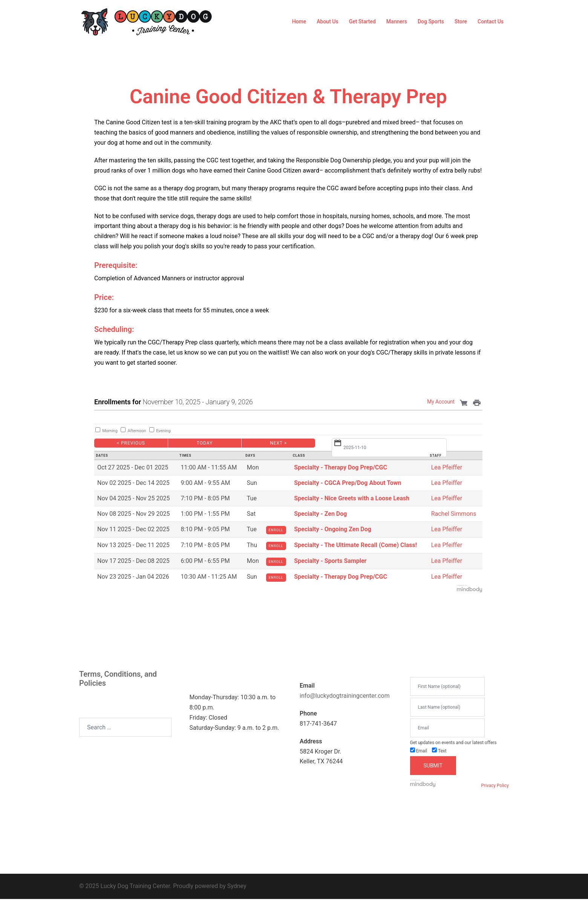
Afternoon (137, 431)
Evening (163, 431)
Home (299, 21)
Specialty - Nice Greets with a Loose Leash (352, 498)
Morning (110, 431)
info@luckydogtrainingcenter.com (345, 696)
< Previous (131, 443)
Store (461, 21)
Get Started (362, 21)
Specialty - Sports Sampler (330, 561)
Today (205, 443)
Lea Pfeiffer (447, 467)
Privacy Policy (495, 786)
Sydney (237, 886)
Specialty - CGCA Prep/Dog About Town (348, 483)
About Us (327, 21)
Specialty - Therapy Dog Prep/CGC (341, 467)
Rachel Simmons (454, 514)
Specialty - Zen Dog (320, 514)
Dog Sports (431, 21)
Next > (278, 443)
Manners (397, 21)
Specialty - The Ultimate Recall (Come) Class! (355, 545)
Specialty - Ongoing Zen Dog (333, 529)
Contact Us (491, 21)
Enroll (276, 530)
